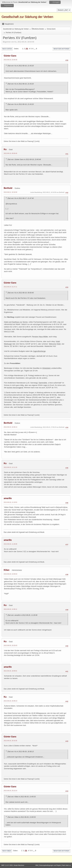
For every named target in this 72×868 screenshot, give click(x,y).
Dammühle (43, 383)
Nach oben (7, 851)
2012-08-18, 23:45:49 (10, 60)
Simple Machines (19, 865)
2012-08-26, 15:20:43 (10, 645)
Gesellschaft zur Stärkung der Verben (27, 17)
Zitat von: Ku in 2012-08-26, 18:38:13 (21, 752)
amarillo (8, 498)
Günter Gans (10, 56)
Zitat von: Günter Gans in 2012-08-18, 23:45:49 (24, 159)
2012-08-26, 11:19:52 (10, 502)
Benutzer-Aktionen (61, 49)
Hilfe (37, 865)
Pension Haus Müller (40, 337)
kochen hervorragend (15, 388)
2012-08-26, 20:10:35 (10, 741)
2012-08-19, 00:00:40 (10, 153)
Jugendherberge (39, 351)
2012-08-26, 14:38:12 (10, 609)
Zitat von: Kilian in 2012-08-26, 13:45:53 (22, 797)
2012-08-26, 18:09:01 (10, 671)
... (35, 49)
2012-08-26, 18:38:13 (10, 701)
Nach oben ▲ (66, 865)
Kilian (7, 570)
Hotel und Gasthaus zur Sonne (16, 322)
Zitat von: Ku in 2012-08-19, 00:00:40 (21, 293)
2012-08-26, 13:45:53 (10, 574)
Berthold (8, 188)
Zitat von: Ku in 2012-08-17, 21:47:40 (21, 198)
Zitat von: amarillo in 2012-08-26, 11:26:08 (22, 615)
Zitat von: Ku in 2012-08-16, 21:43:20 (21, 66)
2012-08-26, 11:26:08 (10, 544)
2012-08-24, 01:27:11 (10, 287)
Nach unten (7, 49)
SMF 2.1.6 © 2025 (7, 865)
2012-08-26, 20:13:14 (10, 791)
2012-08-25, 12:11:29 (10, 467)
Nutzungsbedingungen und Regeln (50, 865)
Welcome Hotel (55, 344)
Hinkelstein (47, 368)
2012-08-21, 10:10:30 (10, 192)
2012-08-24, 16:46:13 (10, 427)
